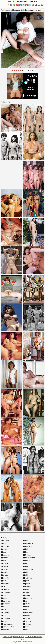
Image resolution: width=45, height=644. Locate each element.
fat (3, 607)
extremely (6, 604)
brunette (5, 578)
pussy (26, 584)
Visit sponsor (29, 71)
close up (5, 589)
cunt (4, 595)
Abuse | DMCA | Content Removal (13, 637)
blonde (5, 575)
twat (26, 610)
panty (26, 581)
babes (4, 558)
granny (5, 621)
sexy (26, 592)
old (25, 572)
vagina (27, 618)
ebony (4, 598)
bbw (4, 561)
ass (3, 552)
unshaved (28, 612)
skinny (27, 595)
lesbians (27, 555)
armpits (5, 546)
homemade (6, 630)
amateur (5, 541)
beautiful (5, 566)
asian (4, 549)
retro (26, 589)
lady (26, 549)
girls (4, 615)
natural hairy (29, 569)
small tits (28, 598)
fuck (4, 610)
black (4, 572)
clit (3, 587)
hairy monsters (7, 627)
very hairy (28, 621)
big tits (4, 569)
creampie (5, 592)
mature (27, 561)
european (6, 601)
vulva (26, 627)
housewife (28, 543)
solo (26, 601)
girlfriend (5, 612)
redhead (27, 587)
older (26, 575)
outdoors (28, 578)
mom (26, 566)
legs (26, 552)
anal (4, 543)
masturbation (29, 558)
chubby (5, 584)
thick (26, 607)
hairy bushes (7, 624)
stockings (28, 604)
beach (4, 564)
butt (3, 581)
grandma (5, 618)
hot (25, 541)
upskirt (27, 615)
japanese (28, 546)
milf (26, 564)
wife (26, 630)
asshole (5, 555)
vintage (27, 624)
